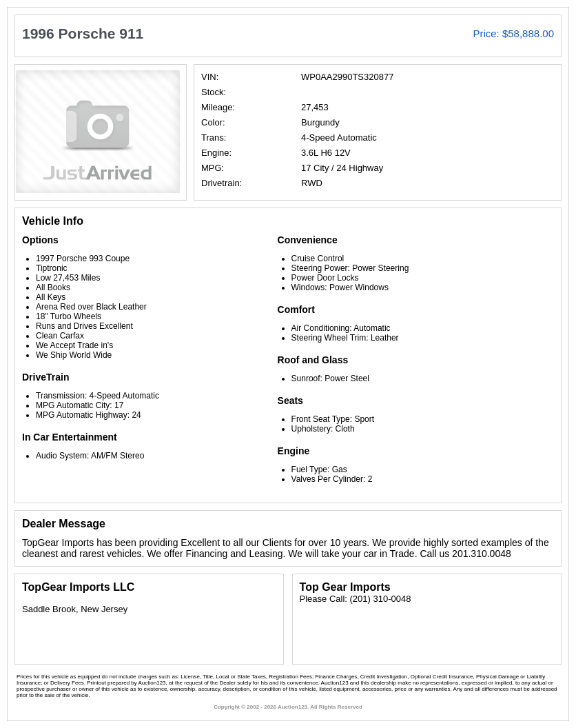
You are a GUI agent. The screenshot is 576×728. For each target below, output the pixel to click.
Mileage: (218, 107)
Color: (213, 122)
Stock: (214, 92)
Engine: (216, 153)
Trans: (214, 138)
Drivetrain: (222, 183)
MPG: (213, 168)
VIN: (210, 77)
